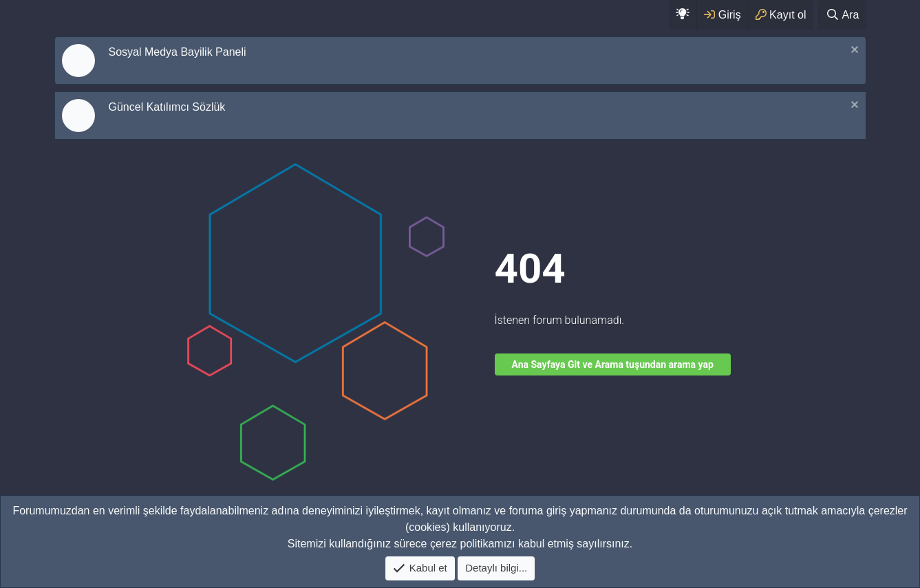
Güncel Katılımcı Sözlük (167, 107)
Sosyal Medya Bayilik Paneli (178, 52)
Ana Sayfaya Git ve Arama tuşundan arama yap (613, 364)
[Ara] (842, 15)
